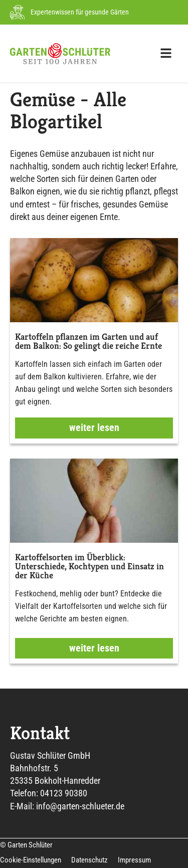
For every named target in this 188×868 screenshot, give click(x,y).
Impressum (134, 860)
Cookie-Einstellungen (31, 860)
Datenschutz (89, 860)
